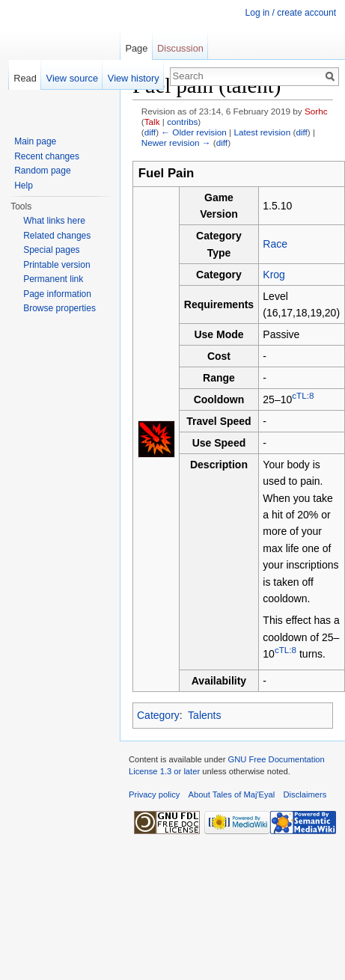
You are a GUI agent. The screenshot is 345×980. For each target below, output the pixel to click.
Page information (57, 294)
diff (150, 132)
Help (24, 186)
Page (136, 48)
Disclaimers (305, 794)
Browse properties (59, 308)
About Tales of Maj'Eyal (232, 794)
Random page (42, 171)
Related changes (57, 236)
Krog (274, 275)
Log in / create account (291, 13)
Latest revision (262, 132)
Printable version (57, 265)
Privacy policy (154, 794)
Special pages (51, 250)
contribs (182, 122)
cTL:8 (303, 395)
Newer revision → (176, 143)
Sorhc (316, 111)
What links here (54, 221)
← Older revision (194, 132)
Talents (204, 715)
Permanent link (53, 279)
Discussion (180, 48)
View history (134, 78)
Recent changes (47, 156)
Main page (35, 141)
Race (275, 244)
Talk (152, 122)
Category (158, 715)
